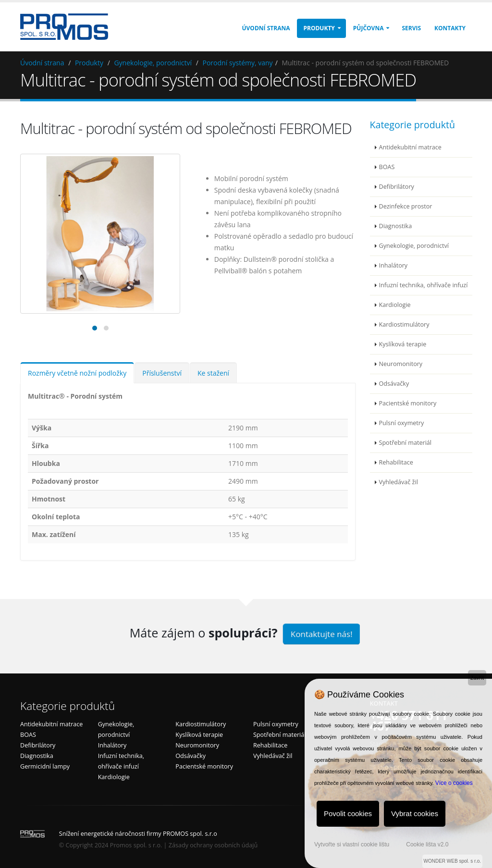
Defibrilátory (397, 187)
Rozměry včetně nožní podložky (77, 373)
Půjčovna (369, 28)
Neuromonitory (401, 364)
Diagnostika (396, 226)
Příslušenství (162, 373)
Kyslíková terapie (403, 344)
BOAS (387, 167)
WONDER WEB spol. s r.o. (452, 861)
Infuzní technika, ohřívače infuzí (424, 285)
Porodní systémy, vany (238, 63)
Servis (411, 28)
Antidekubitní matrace (410, 147)
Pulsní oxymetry (402, 423)
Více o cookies (454, 783)
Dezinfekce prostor (406, 206)
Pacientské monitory (408, 403)
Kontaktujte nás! (321, 634)
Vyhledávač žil (399, 482)
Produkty (319, 28)
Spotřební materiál (406, 443)
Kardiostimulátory (404, 324)
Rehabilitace (396, 462)
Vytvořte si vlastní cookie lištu (352, 844)
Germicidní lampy (45, 766)
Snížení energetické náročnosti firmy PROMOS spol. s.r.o (138, 834)
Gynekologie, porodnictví (153, 63)
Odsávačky (394, 384)
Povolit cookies (348, 813)
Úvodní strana (266, 28)
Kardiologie (395, 305)
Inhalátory (394, 265)
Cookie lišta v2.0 (427, 844)
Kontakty (450, 28)
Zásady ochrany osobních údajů (213, 845)
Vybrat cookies (415, 813)
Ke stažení (213, 373)
